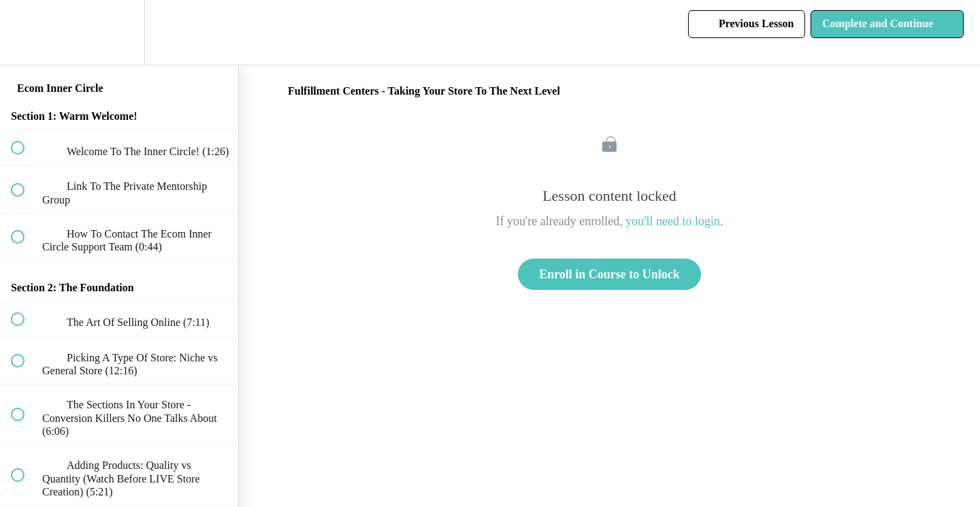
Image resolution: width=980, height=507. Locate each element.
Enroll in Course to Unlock (609, 274)
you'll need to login (673, 221)
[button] (25, 32)
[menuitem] (119, 32)
